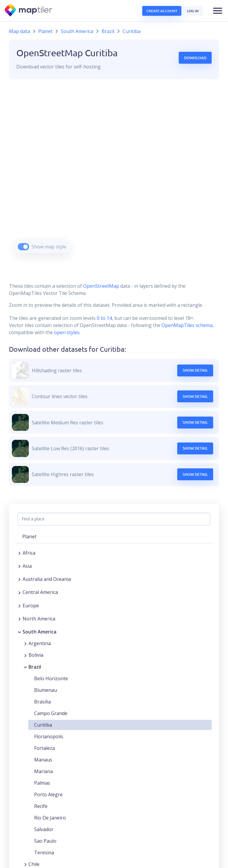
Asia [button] (27, 566)
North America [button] (39, 619)
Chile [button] (34, 864)
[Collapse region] (19, 632)
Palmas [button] (42, 783)
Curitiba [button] (43, 725)
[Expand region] (19, 553)
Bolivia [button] (36, 655)
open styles (67, 332)
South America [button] (39, 632)
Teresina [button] (44, 853)
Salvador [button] (44, 829)
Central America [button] (40, 592)
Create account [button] (162, 11)
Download (195, 58)
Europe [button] (31, 606)
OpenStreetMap (101, 286)
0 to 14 (104, 318)
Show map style (49, 247)
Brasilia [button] (42, 702)
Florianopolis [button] (49, 736)
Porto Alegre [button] (48, 795)
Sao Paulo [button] (45, 841)
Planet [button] (29, 537)
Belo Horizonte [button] (51, 678)
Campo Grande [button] (51, 713)
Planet (45, 31)
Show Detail (195, 370)
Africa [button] (29, 553)
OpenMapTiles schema (187, 325)
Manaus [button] (43, 760)
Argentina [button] (40, 643)
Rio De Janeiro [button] (50, 818)
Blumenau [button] (46, 690)
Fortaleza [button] (45, 748)
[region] (114, 174)
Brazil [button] (35, 667)
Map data (19, 31)
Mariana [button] (43, 771)
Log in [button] (193, 11)
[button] (218, 11)
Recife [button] (41, 806)
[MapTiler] (29, 11)
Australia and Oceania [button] (47, 579)
